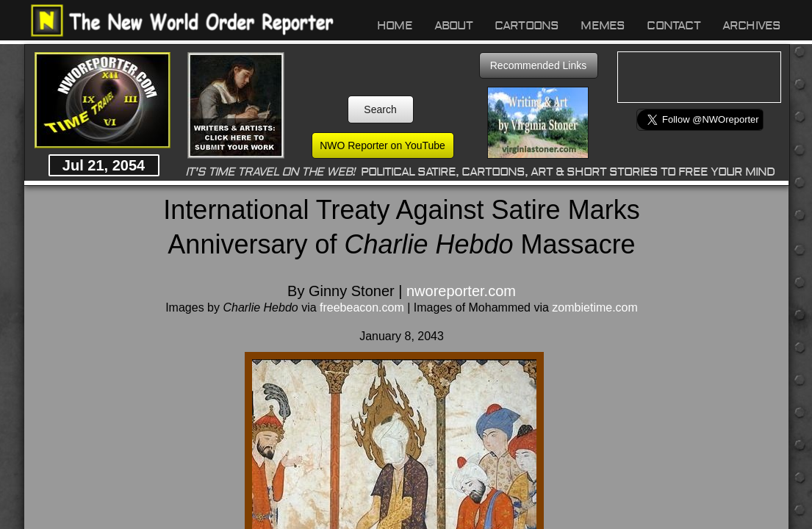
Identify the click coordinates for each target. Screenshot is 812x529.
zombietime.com (594, 307)
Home (395, 26)
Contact (673, 26)
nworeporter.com (461, 291)
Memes (603, 26)
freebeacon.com (362, 307)
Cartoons (527, 26)
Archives (752, 26)
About (453, 26)
